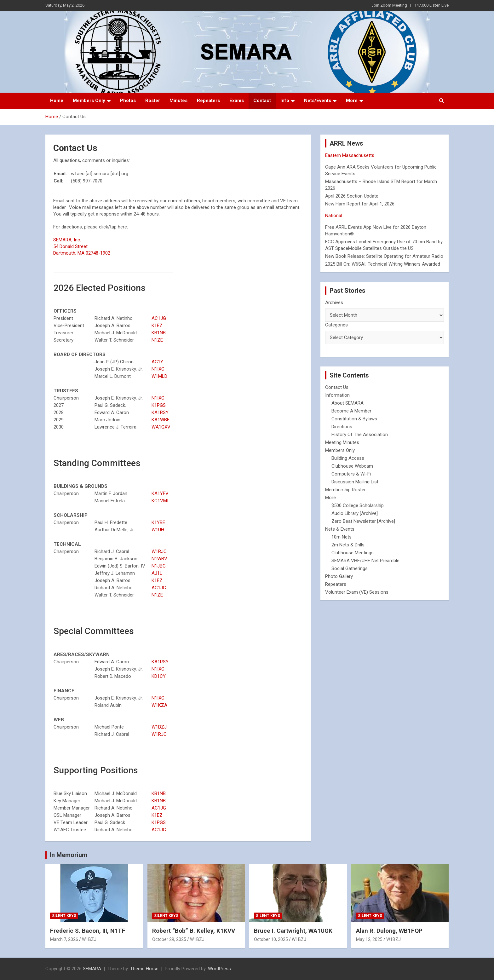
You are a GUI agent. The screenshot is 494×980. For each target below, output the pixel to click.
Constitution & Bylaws (354, 419)
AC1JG (159, 318)
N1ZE (157, 340)
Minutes (178, 101)
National (334, 216)
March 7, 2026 (64, 939)
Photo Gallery (339, 576)
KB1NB (159, 333)
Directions (342, 427)
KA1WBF (161, 420)
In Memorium (69, 855)
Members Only (89, 101)
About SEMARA (348, 403)
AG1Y (157, 362)
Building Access (348, 458)
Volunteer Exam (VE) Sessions (357, 592)
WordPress (219, 969)
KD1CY (159, 676)
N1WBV (159, 559)
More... (332, 498)
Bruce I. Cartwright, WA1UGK (293, 931)
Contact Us (337, 387)
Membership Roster (345, 490)
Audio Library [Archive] (355, 513)
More (352, 101)
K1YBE (158, 522)
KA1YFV (160, 493)
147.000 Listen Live (431, 5)
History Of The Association (360, 435)
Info (285, 101)
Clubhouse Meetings (353, 553)
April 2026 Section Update (352, 196)
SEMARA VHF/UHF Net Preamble (365, 561)
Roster (153, 101)
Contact (262, 101)
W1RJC (159, 551)
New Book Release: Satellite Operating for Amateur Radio (384, 256)
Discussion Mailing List (355, 482)
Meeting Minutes (342, 442)
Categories (336, 325)
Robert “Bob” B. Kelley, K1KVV (194, 931)
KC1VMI (160, 501)
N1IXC (158, 369)
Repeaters (208, 101)
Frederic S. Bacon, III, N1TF (88, 931)
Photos (128, 101)
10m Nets (342, 537)
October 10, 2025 (271, 939)
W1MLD (159, 376)
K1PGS (159, 405)
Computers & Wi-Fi (351, 474)
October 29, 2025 (169, 939)
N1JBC (159, 566)
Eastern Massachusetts (350, 155)
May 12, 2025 (369, 939)
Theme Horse (144, 969)
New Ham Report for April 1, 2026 (360, 204)
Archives (334, 303)
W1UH (158, 530)
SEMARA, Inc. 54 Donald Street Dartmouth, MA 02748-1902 (82, 246)
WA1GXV (161, 427)
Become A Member (351, 411)
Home (57, 101)
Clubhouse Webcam (352, 466)
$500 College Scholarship (358, 505)
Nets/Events (318, 101)
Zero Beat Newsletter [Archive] (363, 521)
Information (337, 395)
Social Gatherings (350, 568)
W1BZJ (159, 727)
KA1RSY (160, 412)
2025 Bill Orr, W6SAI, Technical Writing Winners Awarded (383, 264)
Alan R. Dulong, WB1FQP (389, 931)
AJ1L (157, 573)
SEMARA (92, 969)
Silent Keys (64, 916)
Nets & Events (340, 529)
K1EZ (157, 326)
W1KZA (159, 705)
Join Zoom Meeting (389, 5)
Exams (237, 101)
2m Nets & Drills (348, 545)
